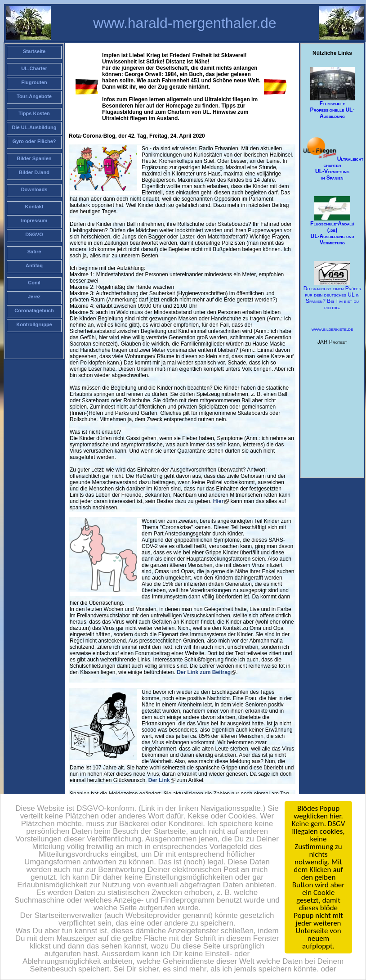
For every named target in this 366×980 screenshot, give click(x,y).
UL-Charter (34, 68)
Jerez (34, 297)
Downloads (34, 189)
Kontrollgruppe (34, 324)
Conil (34, 283)
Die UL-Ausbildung (34, 127)
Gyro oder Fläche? (34, 141)
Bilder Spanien (34, 158)
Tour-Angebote (34, 96)
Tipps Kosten (34, 113)
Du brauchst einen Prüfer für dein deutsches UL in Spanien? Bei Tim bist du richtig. (332, 286)
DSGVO (34, 234)
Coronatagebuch (34, 310)
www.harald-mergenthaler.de (185, 23)
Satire (34, 252)
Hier (218, 501)
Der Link (159, 780)
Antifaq (34, 265)
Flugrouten (34, 82)
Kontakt (34, 207)
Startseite (34, 51)
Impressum (34, 220)
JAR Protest (332, 342)
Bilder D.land (34, 172)
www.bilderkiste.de (332, 329)
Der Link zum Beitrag (203, 672)
